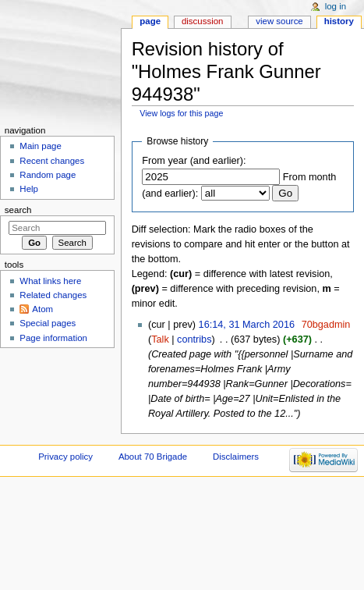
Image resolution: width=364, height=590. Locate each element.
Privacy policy (65, 457)
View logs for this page (181, 113)
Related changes (53, 295)
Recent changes (52, 161)
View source (279, 21)
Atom (42, 309)
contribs (194, 339)
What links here (50, 281)
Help (29, 189)
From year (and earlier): (194, 161)
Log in (336, 6)
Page (150, 21)
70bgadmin (326, 325)
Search (18, 210)
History (339, 21)
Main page (41, 146)
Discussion (202, 21)
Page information (53, 338)
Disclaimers (236, 457)
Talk (160, 339)
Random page (48, 175)
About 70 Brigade (153, 457)
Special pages (48, 323)
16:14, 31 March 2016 (247, 325)
